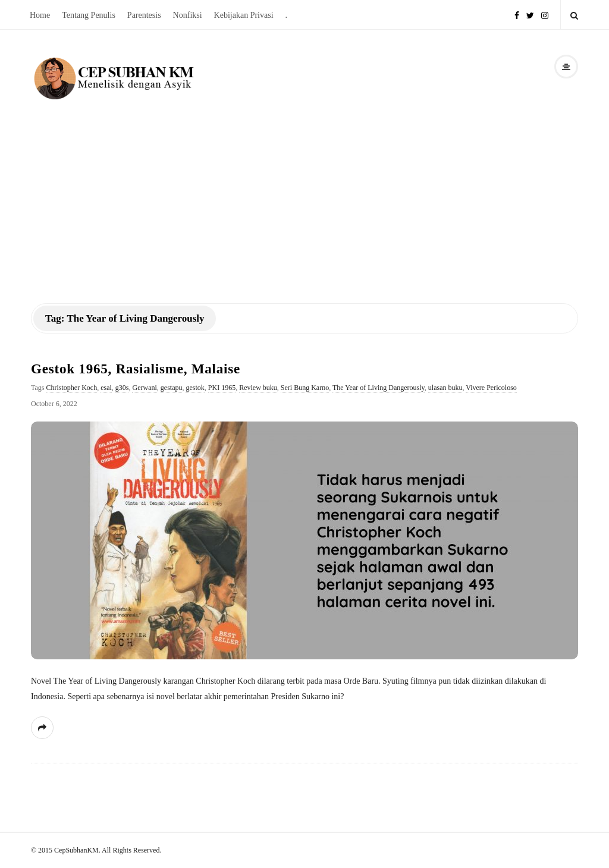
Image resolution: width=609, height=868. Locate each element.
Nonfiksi (188, 15)
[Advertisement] (304, 191)
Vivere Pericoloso (491, 388)
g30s (122, 388)
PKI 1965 (222, 388)
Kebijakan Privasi (244, 15)
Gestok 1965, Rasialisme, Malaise (136, 369)
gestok (195, 388)
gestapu (172, 388)
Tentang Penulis (89, 15)
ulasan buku (445, 388)
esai (106, 388)
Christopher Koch (72, 388)
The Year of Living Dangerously (379, 388)
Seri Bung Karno (305, 388)
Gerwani (144, 388)
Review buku (258, 388)
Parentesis (144, 15)
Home (40, 15)
